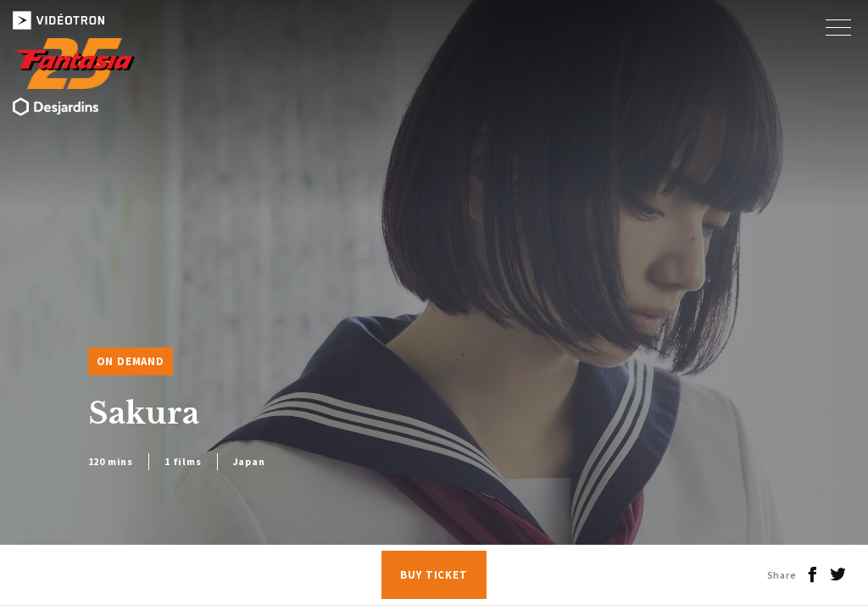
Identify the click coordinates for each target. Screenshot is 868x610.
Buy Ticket (434, 575)
